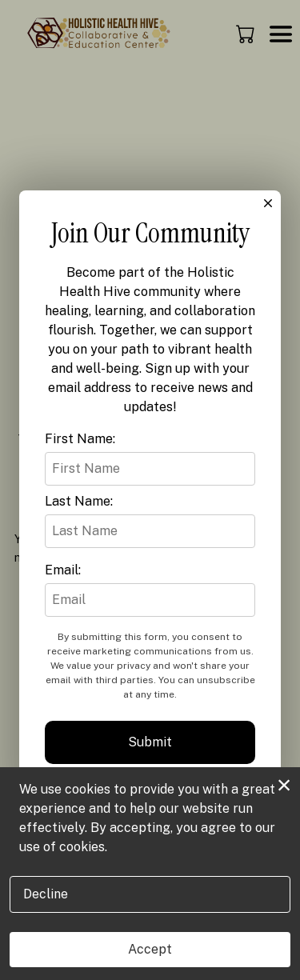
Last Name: (79, 501)
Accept (150, 949)
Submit (150, 742)
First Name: (80, 439)
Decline (46, 894)
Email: (63, 570)
